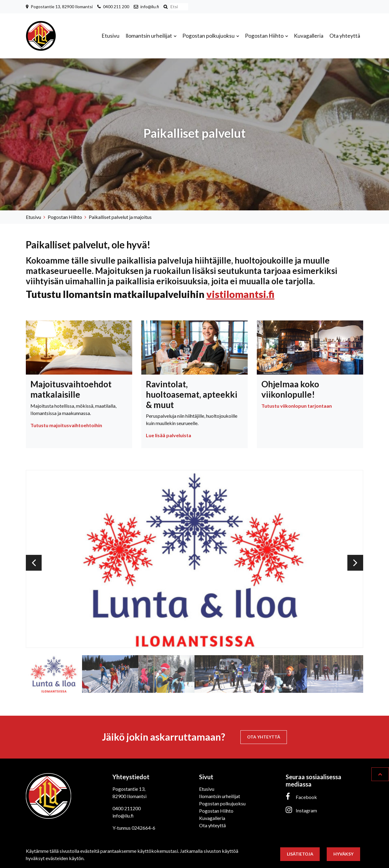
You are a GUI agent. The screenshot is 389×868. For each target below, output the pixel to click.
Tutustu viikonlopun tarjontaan (297, 406)
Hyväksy (343, 854)
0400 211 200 (116, 7)
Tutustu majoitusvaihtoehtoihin (66, 425)
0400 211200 (127, 808)
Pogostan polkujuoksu (209, 36)
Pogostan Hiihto (265, 36)
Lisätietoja (300, 854)
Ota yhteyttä (345, 36)
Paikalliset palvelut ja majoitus (120, 217)
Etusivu (110, 36)
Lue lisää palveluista (169, 435)
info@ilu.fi (150, 7)
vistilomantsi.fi (240, 294)
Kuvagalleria (309, 36)
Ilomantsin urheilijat (149, 36)
